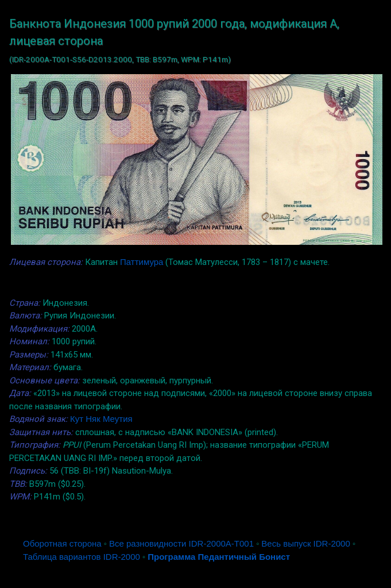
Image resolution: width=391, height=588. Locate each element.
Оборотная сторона (62, 543)
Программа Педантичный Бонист (219, 557)
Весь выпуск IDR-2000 (305, 543)
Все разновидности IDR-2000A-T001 (181, 543)
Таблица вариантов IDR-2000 (82, 557)
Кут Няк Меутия (101, 419)
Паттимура (142, 262)
